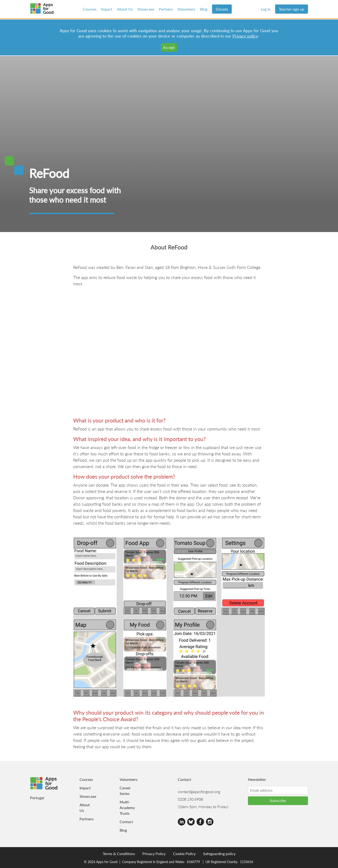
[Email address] (278, 790)
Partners (166, 9)
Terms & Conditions (119, 854)
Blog (204, 9)
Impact (107, 9)
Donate (222, 9)
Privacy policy (245, 36)
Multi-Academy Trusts (126, 808)
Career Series (125, 791)
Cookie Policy (184, 854)
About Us (125, 9)
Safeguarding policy (219, 854)
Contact (126, 822)
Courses (90, 9)
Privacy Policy (154, 854)
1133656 (247, 862)
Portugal (37, 798)
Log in (266, 9)
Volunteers (186, 9)
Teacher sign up (292, 9)
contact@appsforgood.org (199, 792)
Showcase (146, 9)
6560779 (193, 862)
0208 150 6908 (190, 799)
